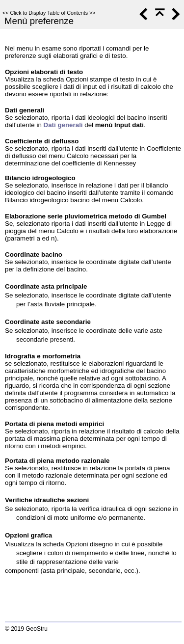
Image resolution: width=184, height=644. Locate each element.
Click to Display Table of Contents (49, 13)
